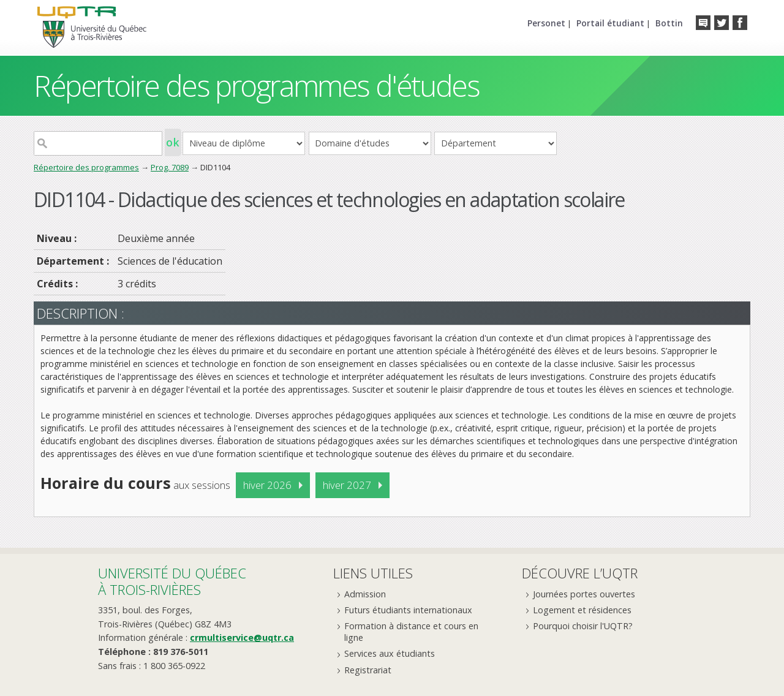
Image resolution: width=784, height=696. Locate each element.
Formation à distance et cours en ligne (411, 632)
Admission (365, 594)
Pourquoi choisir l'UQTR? (583, 626)
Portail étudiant (610, 23)
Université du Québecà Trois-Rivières (172, 581)
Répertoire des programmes (86, 167)
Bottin (669, 23)
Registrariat (368, 670)
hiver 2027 (347, 485)
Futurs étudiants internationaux (408, 610)
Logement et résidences (582, 610)
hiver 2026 (267, 485)
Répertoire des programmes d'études (256, 85)
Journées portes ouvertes (584, 594)
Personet (546, 23)
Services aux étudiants (390, 653)
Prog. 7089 (170, 167)
